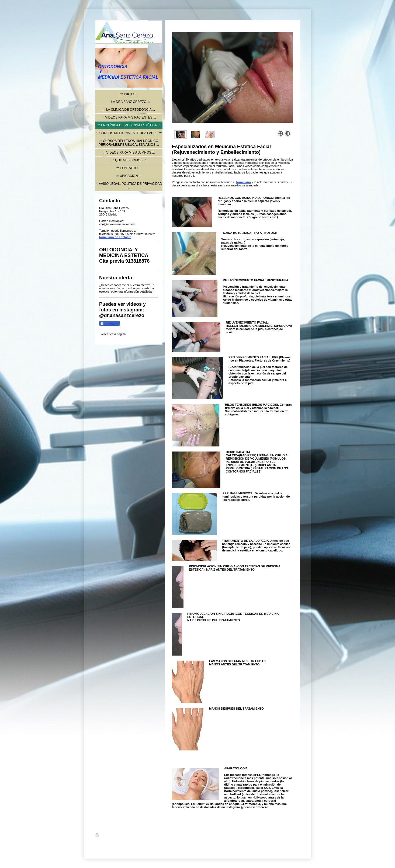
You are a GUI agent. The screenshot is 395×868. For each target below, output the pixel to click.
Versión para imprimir (114, 836)
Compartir (110, 324)
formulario (244, 182)
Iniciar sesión (290, 835)
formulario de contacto (115, 237)
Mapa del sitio (143, 836)
